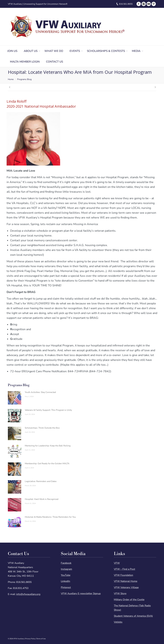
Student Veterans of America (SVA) (133, 616)
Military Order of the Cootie (129, 600)
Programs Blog (24, 79)
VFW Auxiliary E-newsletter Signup (81, 593)
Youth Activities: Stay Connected (40, 392)
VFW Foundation (123, 575)
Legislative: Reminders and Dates (41, 481)
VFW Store (120, 593)
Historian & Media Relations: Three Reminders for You (50, 517)
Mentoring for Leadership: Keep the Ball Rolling (48, 446)
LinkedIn (65, 581)
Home (11, 79)
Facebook (66, 563)
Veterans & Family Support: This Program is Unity (48, 410)
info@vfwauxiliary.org (28, 594)
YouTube (66, 575)
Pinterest (66, 587)
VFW (117, 563)
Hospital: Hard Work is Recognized (42, 499)
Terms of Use (41, 639)
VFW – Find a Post (124, 569)
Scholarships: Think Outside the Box (42, 428)
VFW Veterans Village (126, 587)
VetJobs (118, 622)
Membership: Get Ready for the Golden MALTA (47, 463)
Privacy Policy (30, 639)
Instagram (66, 569)
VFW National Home (126, 581)
